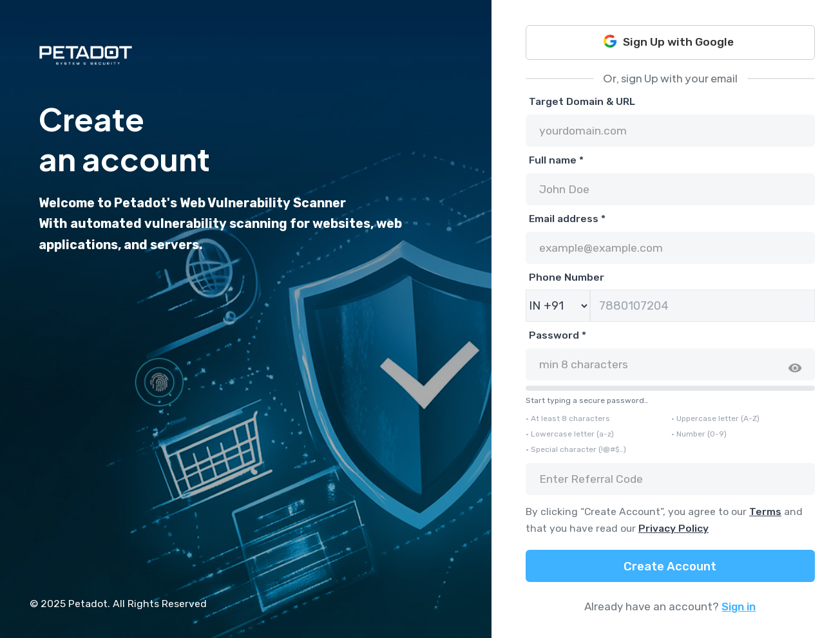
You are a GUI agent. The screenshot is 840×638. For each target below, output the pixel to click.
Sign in (739, 606)
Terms (765, 511)
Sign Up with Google (668, 41)
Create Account (670, 567)
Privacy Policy (673, 528)
